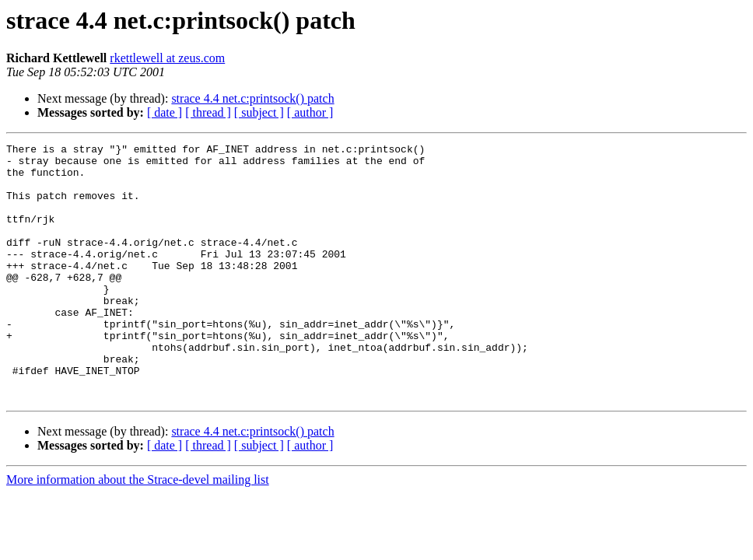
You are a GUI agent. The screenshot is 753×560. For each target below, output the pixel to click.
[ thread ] (208, 112)
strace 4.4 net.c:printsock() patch (252, 98)
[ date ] (165, 112)
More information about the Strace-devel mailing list (138, 531)
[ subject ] (259, 112)
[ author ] (310, 112)
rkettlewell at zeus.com (167, 58)
